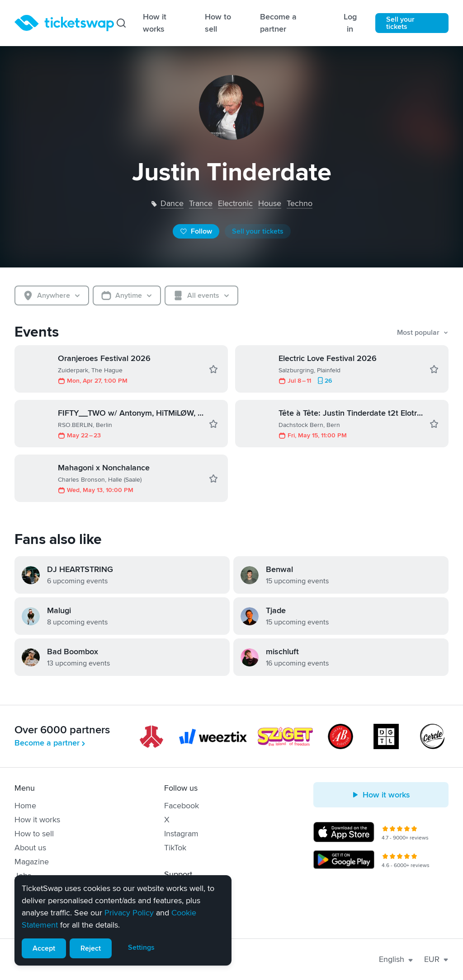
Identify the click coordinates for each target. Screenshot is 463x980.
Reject (91, 948)
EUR (436, 959)
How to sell (218, 23)
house (270, 203)
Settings (141, 947)
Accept (44, 948)
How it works (155, 23)
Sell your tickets (400, 23)
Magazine (32, 862)
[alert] (123, 920)
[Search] (121, 23)
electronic (235, 203)
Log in (350, 23)
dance (172, 203)
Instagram (181, 834)
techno (300, 203)
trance (201, 203)
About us (30, 848)
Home (25, 806)
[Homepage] (64, 23)
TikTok (175, 848)
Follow (196, 231)
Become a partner (278, 23)
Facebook (182, 806)
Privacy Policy (129, 913)
